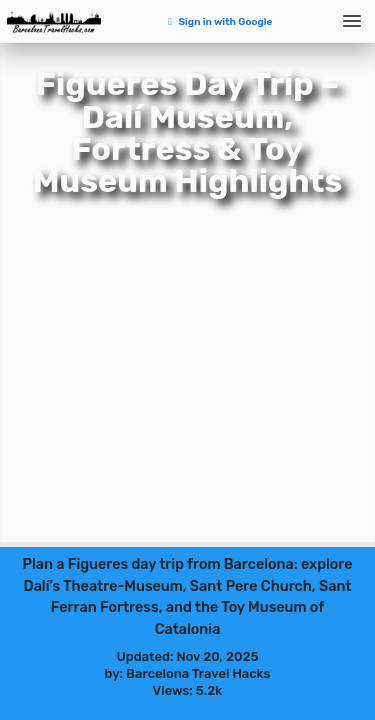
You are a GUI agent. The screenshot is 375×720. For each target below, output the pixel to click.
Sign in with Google (218, 22)
